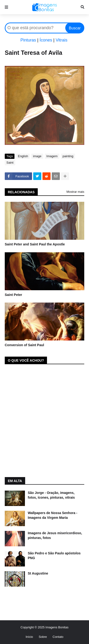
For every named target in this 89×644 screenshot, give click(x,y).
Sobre (43, 637)
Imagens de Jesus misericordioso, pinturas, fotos (55, 535)
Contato (58, 637)
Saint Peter (13, 295)
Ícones (46, 40)
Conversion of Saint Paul (24, 345)
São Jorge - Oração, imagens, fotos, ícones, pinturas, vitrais (51, 495)
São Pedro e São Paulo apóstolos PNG (54, 556)
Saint (10, 163)
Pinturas (28, 40)
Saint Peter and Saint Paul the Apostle (35, 244)
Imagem (52, 156)
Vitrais (61, 40)
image (37, 156)
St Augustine (38, 573)
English (23, 156)
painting (68, 156)
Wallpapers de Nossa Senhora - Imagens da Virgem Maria (53, 515)
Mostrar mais (75, 192)
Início (29, 637)
